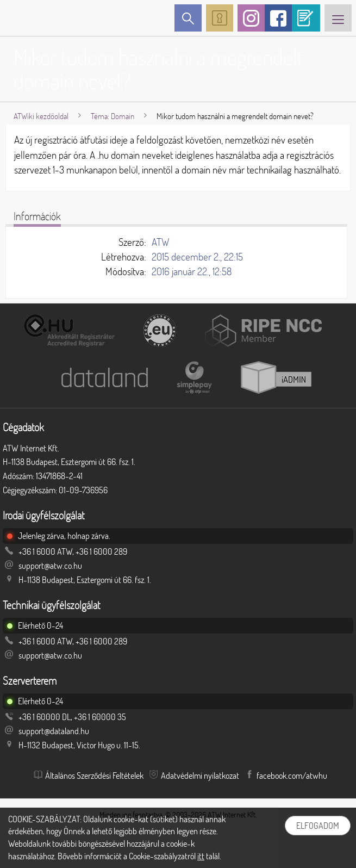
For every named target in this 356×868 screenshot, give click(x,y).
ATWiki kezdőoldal (41, 116)
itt (201, 856)
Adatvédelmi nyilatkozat (200, 776)
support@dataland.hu (54, 731)
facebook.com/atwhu (292, 776)
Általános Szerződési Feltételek (94, 776)
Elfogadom (318, 826)
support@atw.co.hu (50, 566)
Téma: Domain (113, 116)
